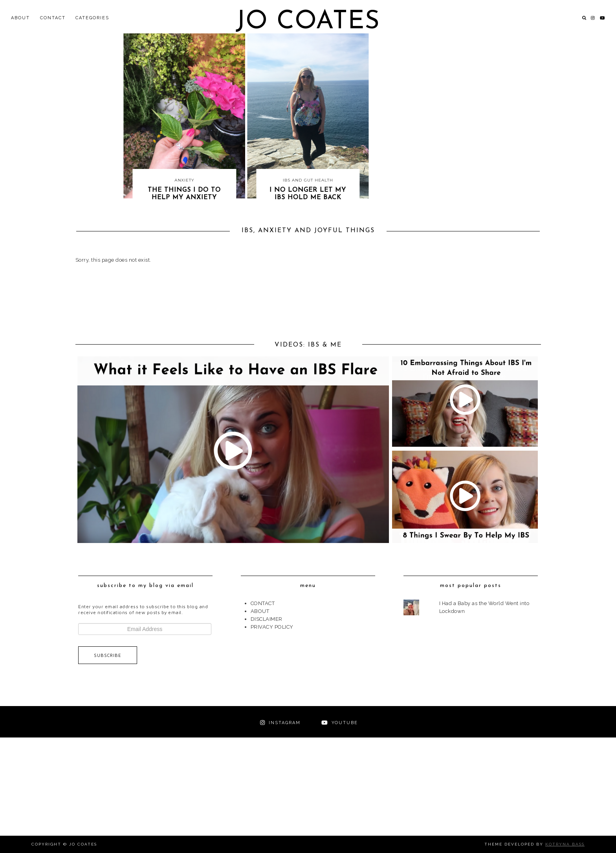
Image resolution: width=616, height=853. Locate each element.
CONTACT (53, 18)
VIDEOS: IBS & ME (308, 345)
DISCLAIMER (267, 619)
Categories (92, 18)
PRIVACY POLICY (272, 627)
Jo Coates (308, 22)
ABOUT (20, 18)
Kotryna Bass (565, 844)
